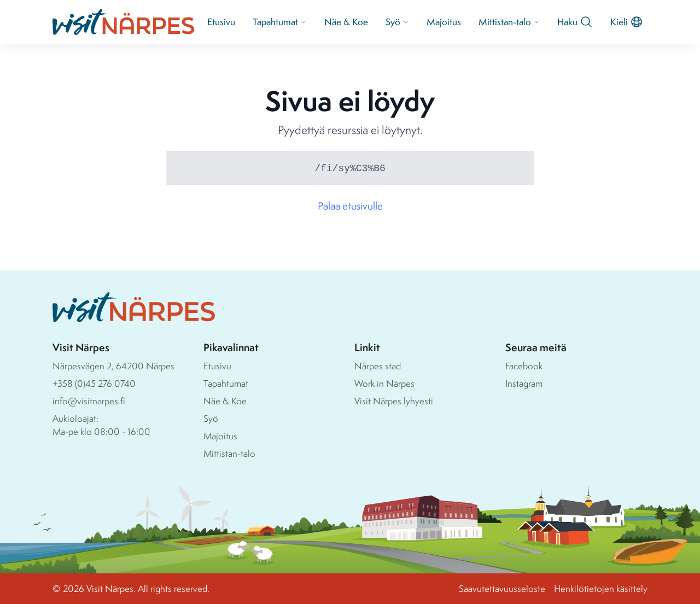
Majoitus (444, 22)
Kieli (627, 22)
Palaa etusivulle (350, 206)
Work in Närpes (384, 383)
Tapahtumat (280, 22)
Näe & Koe (346, 22)
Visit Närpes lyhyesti (394, 401)
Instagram (524, 383)
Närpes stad (378, 366)
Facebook (524, 366)
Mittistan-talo (509, 22)
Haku (575, 22)
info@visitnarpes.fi (89, 401)
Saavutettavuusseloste (502, 588)
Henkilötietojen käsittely (601, 588)
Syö (397, 22)
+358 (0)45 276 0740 (94, 383)
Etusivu (221, 22)
